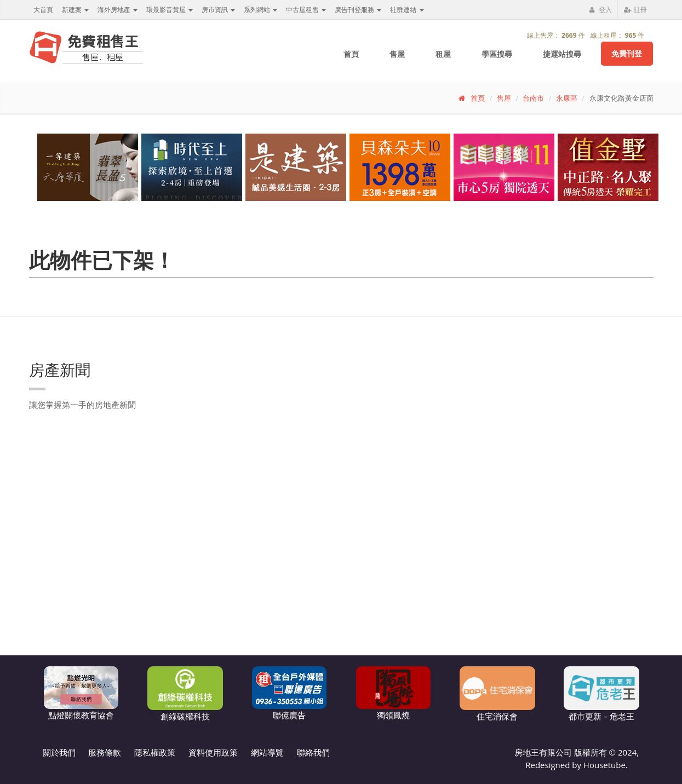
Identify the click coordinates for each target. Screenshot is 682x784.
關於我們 (59, 752)
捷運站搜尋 (562, 54)
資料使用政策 (213, 752)
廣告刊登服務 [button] (358, 10)
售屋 (397, 54)
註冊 (635, 10)
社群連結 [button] (407, 10)
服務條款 (105, 752)
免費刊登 (627, 53)
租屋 (443, 54)
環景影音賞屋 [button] (170, 10)
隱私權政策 (155, 752)
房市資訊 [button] (218, 10)
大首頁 (43, 10)
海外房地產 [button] (118, 10)
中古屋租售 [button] (306, 10)
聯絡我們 (313, 752)
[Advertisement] (481, 601)
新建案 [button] (75, 10)
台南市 (533, 98)
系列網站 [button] (260, 10)
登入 (600, 10)
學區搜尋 (497, 54)
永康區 (567, 98)
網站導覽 (267, 752)
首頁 (351, 54)
